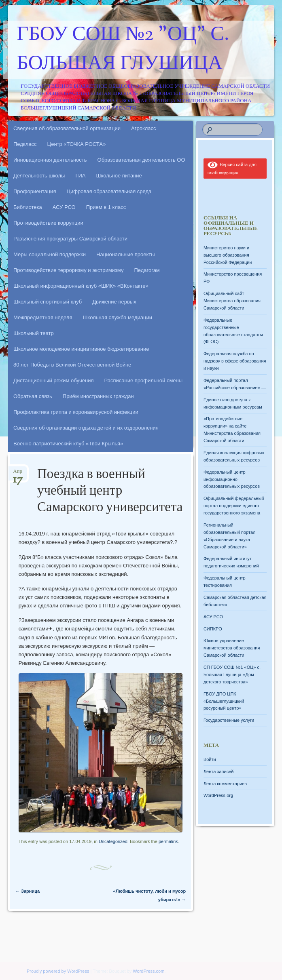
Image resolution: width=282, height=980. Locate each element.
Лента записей (219, 771)
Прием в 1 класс (106, 207)
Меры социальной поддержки (50, 254)
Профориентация (35, 191)
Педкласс (25, 144)
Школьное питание (119, 176)
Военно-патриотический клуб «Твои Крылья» (68, 444)
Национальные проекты (126, 254)
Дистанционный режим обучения (54, 380)
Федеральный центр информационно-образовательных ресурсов (232, 479)
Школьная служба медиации (117, 317)
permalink (168, 841)
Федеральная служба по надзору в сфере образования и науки (235, 361)
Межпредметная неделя (43, 317)
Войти (210, 759)
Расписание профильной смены (144, 380)
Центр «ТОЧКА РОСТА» (77, 144)
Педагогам (147, 270)
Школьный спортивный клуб (48, 302)
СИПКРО (213, 629)
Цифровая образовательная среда (109, 191)
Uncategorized (113, 841)
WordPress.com (148, 971)
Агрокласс (144, 128)
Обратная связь (33, 396)
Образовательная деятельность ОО (141, 160)
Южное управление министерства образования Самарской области (232, 648)
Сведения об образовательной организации (67, 128)
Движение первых (114, 302)
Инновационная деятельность (50, 160)
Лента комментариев (225, 784)
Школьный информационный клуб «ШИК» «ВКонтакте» (81, 286)
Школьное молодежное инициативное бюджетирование (81, 349)
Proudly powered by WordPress (58, 971)
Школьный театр (34, 333)
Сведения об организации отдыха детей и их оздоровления (86, 428)
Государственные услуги (229, 720)
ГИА (80, 176)
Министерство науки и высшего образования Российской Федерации (228, 255)
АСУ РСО (64, 207)
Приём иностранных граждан (98, 396)
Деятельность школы (39, 176)
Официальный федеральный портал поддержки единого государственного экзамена (234, 506)
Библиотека (28, 207)
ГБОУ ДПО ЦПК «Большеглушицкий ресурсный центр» (224, 701)
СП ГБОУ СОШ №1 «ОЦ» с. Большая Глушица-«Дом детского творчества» (232, 674)
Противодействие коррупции (48, 223)
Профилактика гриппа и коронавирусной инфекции (76, 412)
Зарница (28, 891)
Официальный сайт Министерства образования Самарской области (232, 301)
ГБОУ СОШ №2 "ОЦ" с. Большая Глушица (123, 50)
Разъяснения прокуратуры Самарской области (70, 239)
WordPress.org (218, 795)
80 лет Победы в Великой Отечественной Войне (72, 365)
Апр (18, 474)
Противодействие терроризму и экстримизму (68, 270)
